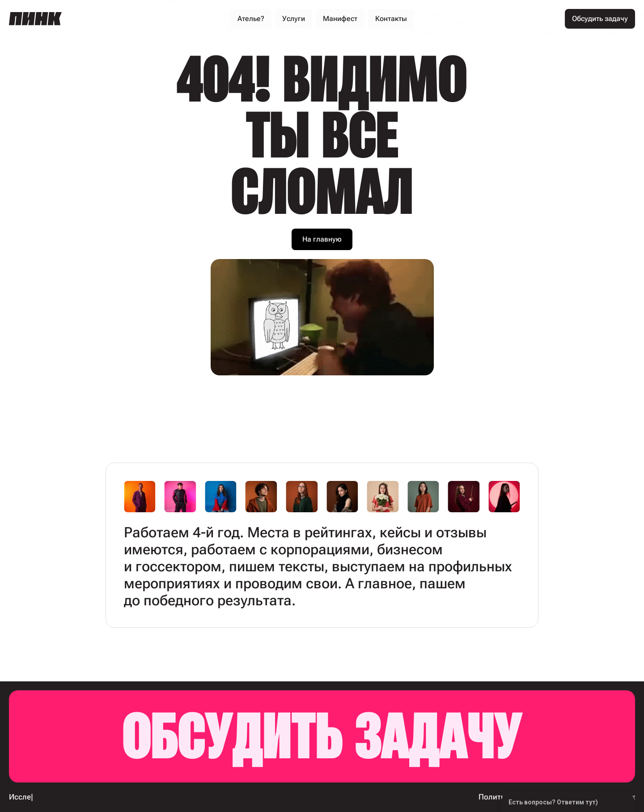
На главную (322, 239)
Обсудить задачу (322, 736)
